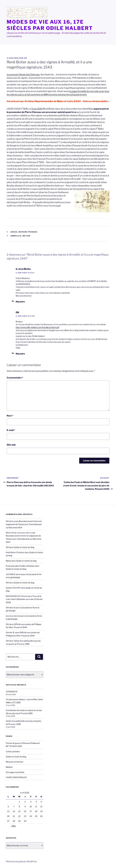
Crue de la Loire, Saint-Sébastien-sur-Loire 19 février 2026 (24, 599)
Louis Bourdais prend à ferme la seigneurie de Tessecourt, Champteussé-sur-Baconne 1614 (24, 524)
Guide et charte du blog (24, 547)
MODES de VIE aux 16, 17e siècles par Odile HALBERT (50, 25)
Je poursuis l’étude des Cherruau (23, 75)
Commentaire (15, 378)
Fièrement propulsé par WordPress (21, 861)
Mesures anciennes (15, 762)
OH (25, 58)
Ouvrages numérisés (15, 772)
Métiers (9, 767)
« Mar (13, 826)
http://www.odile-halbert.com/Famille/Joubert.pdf (37, 327)
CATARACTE (12, 692)
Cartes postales (13, 751)
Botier (27, 236)
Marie (8, 561)
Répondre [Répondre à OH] (20, 354)
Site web (11, 445)
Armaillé (16, 236)
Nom (10, 416)
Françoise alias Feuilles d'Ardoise (20, 566)
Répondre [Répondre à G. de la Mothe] (20, 302)
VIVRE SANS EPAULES (16, 777)
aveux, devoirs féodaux (24, 232)
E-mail (11, 430)
